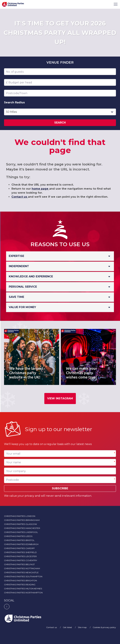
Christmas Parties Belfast (19, 564)
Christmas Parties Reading (20, 585)
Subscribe (60, 488)
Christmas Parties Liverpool (21, 532)
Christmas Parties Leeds (18, 536)
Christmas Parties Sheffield (20, 552)
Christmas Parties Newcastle (21, 572)
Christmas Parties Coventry (21, 560)
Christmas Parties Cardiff (19, 548)
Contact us (20, 197)
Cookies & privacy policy (104, 627)
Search (60, 123)
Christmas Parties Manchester (22, 528)
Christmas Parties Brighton (20, 580)
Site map (82, 627)
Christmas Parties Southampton (23, 576)
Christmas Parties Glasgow (20, 524)
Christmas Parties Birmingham (22, 520)
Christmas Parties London (20, 516)
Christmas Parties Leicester (20, 556)
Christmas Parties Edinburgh (21, 544)
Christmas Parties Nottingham (22, 568)
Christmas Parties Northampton (23, 593)
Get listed (68, 627)
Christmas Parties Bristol (19, 540)
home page (40, 189)
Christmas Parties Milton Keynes (23, 589)
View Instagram (60, 398)
